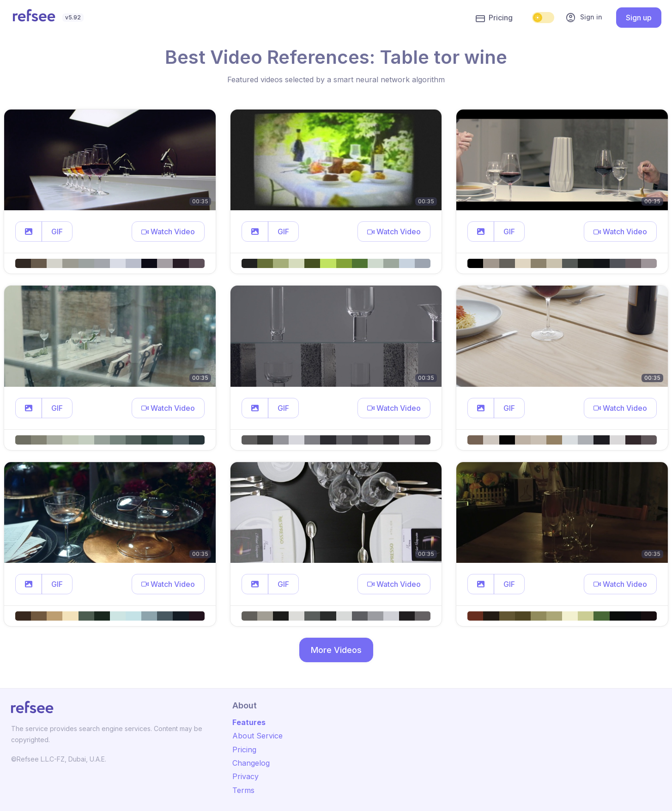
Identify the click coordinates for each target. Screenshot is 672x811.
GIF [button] (57, 232)
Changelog (251, 763)
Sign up (639, 18)
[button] (29, 232)
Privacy (245, 776)
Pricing (494, 18)
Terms (243, 790)
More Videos (336, 650)
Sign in (584, 18)
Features (249, 722)
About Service (257, 736)
